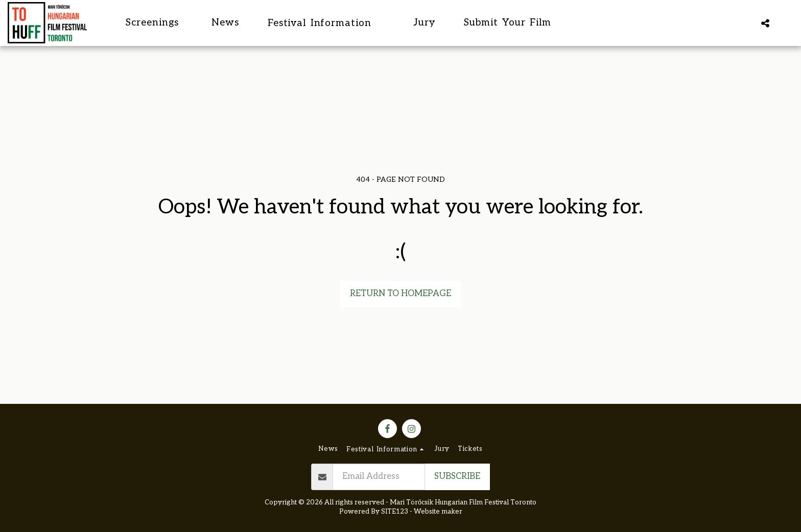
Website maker (438, 512)
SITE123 (395, 512)
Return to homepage (400, 294)
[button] (327, 23)
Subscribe (457, 476)
